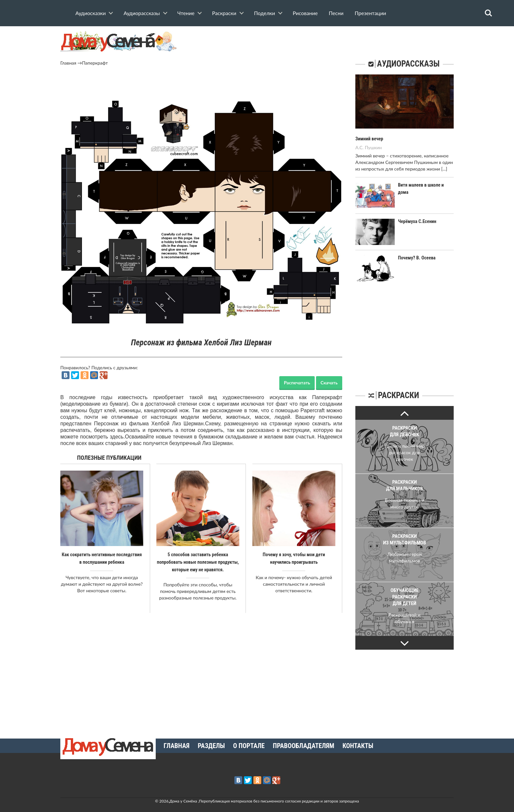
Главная (68, 63)
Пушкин (373, 147)
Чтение (186, 13)
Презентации (370, 13)
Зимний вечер (369, 139)
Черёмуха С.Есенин (416, 221)
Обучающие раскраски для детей (405, 597)
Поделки (265, 13)
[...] (444, 168)
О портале (249, 745)
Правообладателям (303, 745)
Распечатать (297, 383)
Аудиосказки (90, 13)
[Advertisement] (201, 84)
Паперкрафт (95, 63)
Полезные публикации (109, 458)
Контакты (358, 745)
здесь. (117, 437)
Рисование (305, 13)
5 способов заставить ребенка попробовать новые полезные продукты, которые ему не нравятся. (198, 562)
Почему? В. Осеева (416, 258)
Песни (336, 13)
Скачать (329, 383)
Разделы (211, 745)
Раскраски (224, 13)
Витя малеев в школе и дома (426, 185)
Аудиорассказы (142, 13)
